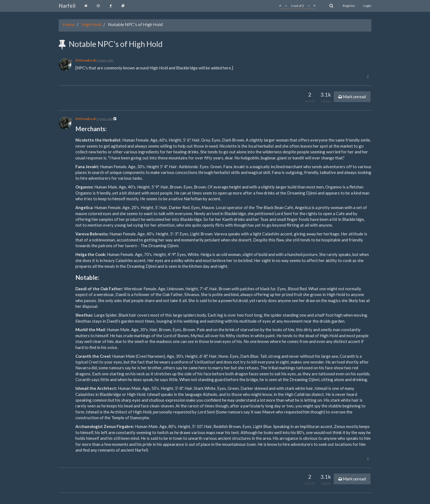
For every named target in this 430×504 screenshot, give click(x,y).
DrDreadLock (86, 60)
